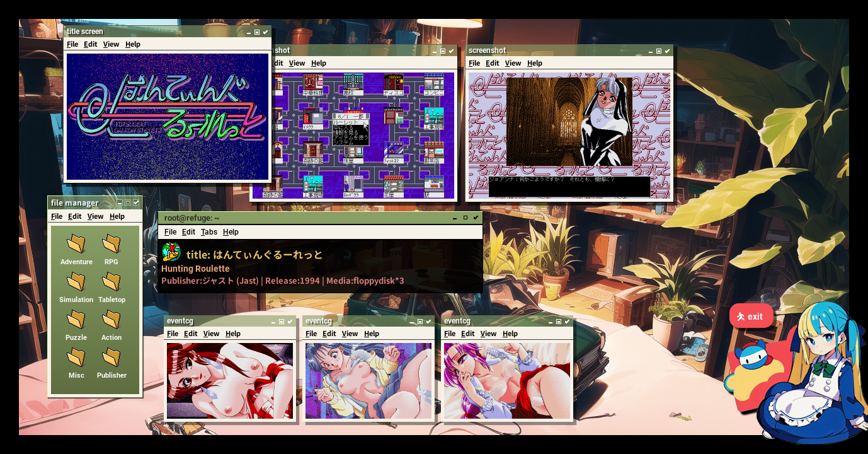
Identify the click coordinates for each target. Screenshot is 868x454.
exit (749, 317)
